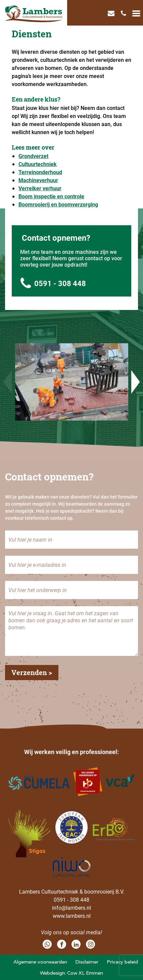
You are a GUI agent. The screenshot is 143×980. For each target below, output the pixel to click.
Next (135, 382)
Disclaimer (87, 962)
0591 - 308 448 (53, 283)
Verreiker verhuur (40, 188)
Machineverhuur (38, 180)
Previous (8, 382)
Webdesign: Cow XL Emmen (71, 973)
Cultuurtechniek (38, 164)
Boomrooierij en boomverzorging (58, 204)
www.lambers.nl (72, 916)
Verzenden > (32, 672)
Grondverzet (33, 156)
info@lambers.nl (71, 908)
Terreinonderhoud (40, 172)
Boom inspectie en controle (51, 196)
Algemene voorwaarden (40, 962)
